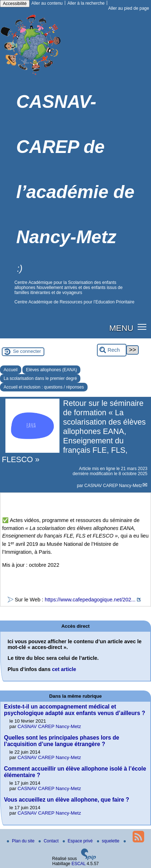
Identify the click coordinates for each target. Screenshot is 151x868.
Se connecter (27, 351)
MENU (121, 328)
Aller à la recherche (86, 3)
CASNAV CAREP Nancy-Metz (113, 486)
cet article (64, 669)
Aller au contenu (47, 3)
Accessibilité (15, 4)
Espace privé (78, 841)
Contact (49, 841)
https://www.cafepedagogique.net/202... (90, 600)
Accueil (11, 370)
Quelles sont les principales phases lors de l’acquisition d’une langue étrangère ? (62, 741)
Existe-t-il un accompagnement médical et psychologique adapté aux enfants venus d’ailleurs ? (75, 710)
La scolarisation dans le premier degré (40, 378)
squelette (109, 841)
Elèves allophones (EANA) (51, 370)
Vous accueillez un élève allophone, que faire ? (66, 800)
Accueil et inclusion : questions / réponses (44, 387)
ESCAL (78, 864)
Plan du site (21, 841)
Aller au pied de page (128, 8)
